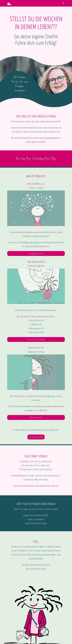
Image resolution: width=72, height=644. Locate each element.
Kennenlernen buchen (36, 417)
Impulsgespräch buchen (36, 253)
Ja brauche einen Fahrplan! (36, 339)
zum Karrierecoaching (36, 437)
